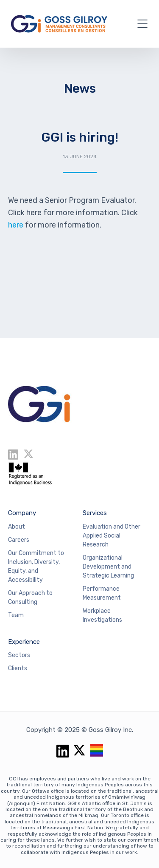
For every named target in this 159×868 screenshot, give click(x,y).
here (17, 225)
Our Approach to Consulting (30, 598)
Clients (18, 668)
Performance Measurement (102, 593)
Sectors (19, 655)
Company (22, 513)
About (17, 527)
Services (95, 513)
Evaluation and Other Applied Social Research (112, 536)
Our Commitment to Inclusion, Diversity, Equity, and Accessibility (36, 566)
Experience (24, 642)
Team (16, 615)
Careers (19, 540)
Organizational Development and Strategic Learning (108, 567)
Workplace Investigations (102, 615)
